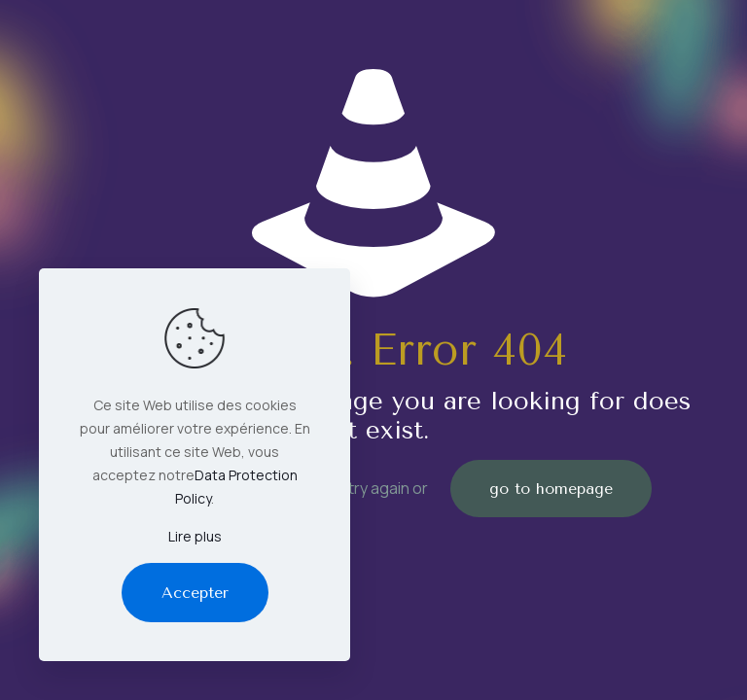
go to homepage (551, 489)
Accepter (195, 593)
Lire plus (195, 536)
